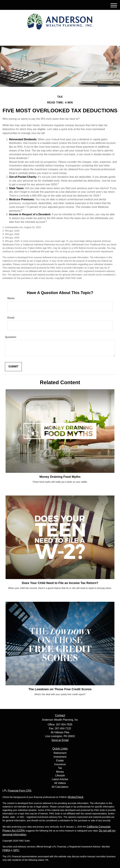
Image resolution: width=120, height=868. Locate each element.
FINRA (6, 850)
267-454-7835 (60, 40)
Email (11, 318)
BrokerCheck (76, 797)
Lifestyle (60, 775)
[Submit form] (13, 367)
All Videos (60, 783)
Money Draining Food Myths (60, 477)
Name (11, 298)
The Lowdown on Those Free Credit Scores (60, 689)
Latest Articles (60, 779)
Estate (60, 761)
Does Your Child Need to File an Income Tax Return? (60, 583)
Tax (60, 768)
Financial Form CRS (20, 791)
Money (60, 772)
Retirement (60, 753)
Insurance (60, 764)
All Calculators (60, 787)
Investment (60, 757)
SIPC (16, 850)
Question (11, 337)
